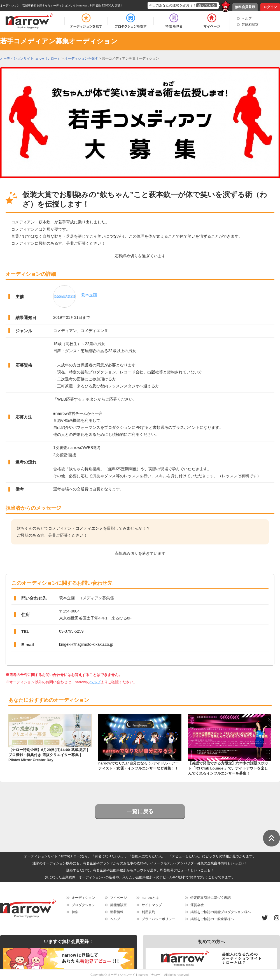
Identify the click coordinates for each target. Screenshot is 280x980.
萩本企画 (89, 295)
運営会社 (197, 905)
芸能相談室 (250, 25)
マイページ (118, 898)
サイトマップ (152, 905)
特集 (75, 912)
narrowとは (150, 898)
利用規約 (148, 912)
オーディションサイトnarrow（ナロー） (135, 975)
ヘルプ (247, 18)
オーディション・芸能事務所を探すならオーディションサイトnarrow (44, 5)
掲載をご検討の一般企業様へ (212, 919)
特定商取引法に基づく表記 (211, 898)
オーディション (83, 898)
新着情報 (117, 912)
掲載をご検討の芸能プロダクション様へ (221, 912)
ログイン (270, 7)
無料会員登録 (245, 7)
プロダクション (83, 905)
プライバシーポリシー (158, 919)
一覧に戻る (140, 811)
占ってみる (207, 5)
